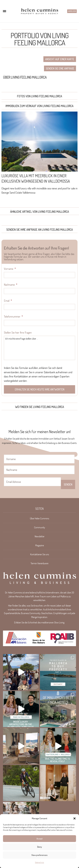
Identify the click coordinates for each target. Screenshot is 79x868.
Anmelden (72, 11)
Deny (40, 847)
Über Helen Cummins (39, 518)
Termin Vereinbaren (40, 563)
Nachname (11, 285)
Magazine (40, 545)
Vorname (10, 269)
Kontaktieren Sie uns (40, 554)
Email (8, 301)
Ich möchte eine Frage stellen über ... (39, 348)
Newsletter (40, 536)
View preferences (39, 855)
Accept (40, 839)
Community (40, 527)
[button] (75, 818)
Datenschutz (39, 862)
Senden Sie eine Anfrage (60, 68)
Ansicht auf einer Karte (60, 59)
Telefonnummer (13, 316)
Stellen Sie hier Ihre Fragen (18, 332)
